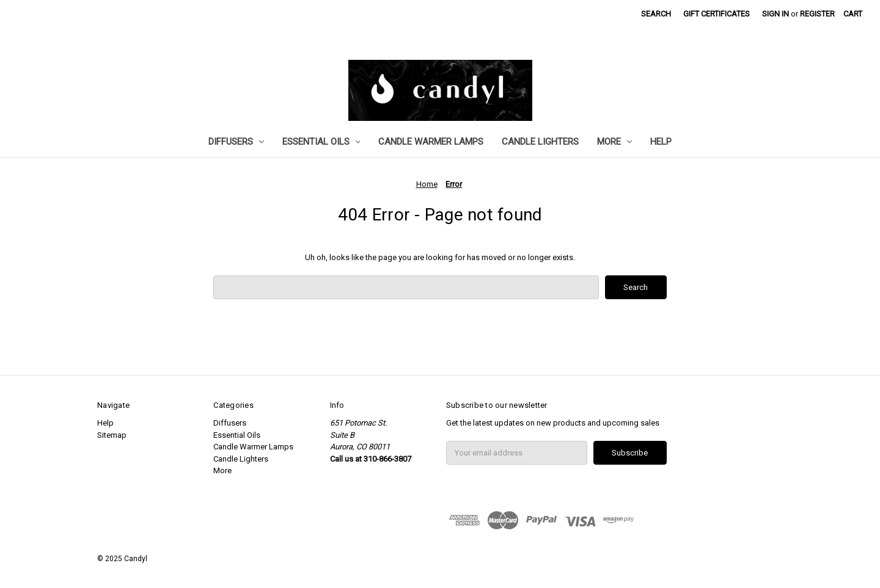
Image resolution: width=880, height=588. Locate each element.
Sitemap (112, 435)
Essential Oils (321, 142)
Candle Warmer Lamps (431, 142)
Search (656, 14)
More (614, 142)
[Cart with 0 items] (853, 14)
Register (817, 14)
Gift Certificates (717, 14)
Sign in (776, 14)
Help (661, 142)
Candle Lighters (540, 142)
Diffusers (236, 142)
